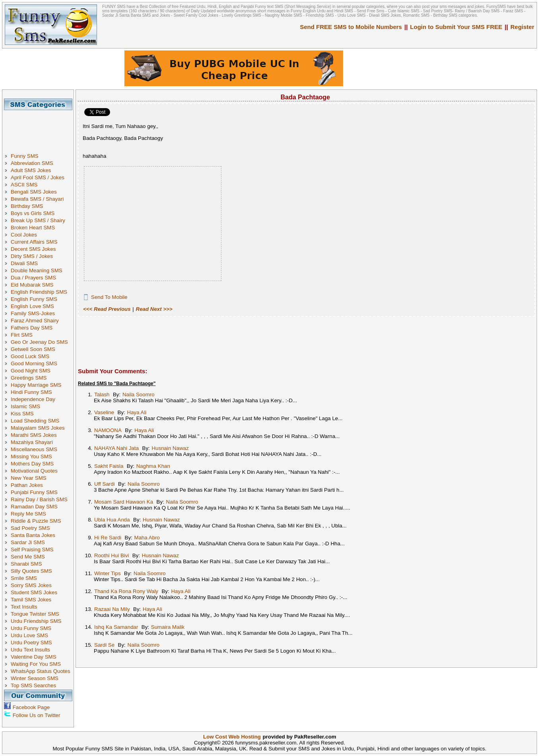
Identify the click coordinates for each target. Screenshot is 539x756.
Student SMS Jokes (34, 592)
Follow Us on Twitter (37, 715)
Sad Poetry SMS (30, 528)
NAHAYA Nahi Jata (116, 448)
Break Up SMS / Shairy (38, 220)
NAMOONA (108, 430)
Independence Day (33, 399)
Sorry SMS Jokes (31, 585)
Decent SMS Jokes (33, 249)
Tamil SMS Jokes (31, 600)
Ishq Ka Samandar (116, 627)
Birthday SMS (27, 206)
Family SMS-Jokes (33, 313)
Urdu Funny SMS (31, 628)
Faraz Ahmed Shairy (35, 321)
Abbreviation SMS (32, 163)
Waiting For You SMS (36, 664)
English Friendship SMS (39, 292)
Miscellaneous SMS (34, 449)
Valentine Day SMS (34, 657)
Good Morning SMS (34, 363)
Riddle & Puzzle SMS (36, 521)
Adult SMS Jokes (31, 170)
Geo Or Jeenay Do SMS (39, 342)
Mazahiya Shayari (32, 442)
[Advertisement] (41, 128)
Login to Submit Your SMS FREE (456, 27)
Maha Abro (147, 538)
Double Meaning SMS (37, 270)
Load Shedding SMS (35, 421)
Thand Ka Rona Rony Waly (126, 591)
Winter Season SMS (35, 678)
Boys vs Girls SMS (33, 213)
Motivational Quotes (34, 471)
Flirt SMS (22, 335)
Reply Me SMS (28, 514)
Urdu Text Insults (30, 650)
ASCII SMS (24, 185)
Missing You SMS (31, 457)
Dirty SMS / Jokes (32, 256)
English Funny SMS (34, 299)
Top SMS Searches (33, 685)
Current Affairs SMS (34, 242)
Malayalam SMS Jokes (38, 428)
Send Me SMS (28, 557)
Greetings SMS (29, 378)
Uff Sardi (105, 484)
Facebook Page (31, 707)
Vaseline (104, 412)
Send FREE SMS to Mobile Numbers (351, 27)
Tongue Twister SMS (35, 614)
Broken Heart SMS (33, 228)
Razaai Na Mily (112, 609)
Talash (102, 394)
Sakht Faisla (109, 466)
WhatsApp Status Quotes (41, 671)
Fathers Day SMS (32, 328)
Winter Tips (108, 573)
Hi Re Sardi (108, 538)
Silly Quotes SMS (31, 571)
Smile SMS (24, 578)
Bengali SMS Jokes (34, 192)
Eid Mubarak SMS (32, 285)
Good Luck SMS (30, 356)
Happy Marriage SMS (36, 385)
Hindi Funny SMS (31, 392)
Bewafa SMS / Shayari (37, 199)
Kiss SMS (22, 414)
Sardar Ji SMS (28, 542)
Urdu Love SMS (29, 635)
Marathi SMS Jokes (34, 435)
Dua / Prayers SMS (33, 278)
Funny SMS (25, 156)
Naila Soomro (139, 394)
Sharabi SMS (26, 564)
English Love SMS (32, 306)
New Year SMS (29, 478)
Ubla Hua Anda (112, 520)
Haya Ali (137, 412)
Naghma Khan (153, 466)
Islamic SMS (25, 406)
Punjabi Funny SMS (34, 492)
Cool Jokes (24, 235)
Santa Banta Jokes (33, 535)
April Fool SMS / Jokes (38, 177)
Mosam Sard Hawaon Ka (124, 502)
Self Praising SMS (32, 550)
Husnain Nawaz (170, 448)
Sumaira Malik (168, 627)
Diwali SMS (24, 263)
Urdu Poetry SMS (31, 643)
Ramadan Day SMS (34, 507)
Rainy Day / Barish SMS (39, 499)
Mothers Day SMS (32, 464)
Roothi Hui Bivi (111, 555)
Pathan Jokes (27, 485)
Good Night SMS (31, 371)
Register (522, 27)
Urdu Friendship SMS (36, 621)
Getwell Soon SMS (33, 349)
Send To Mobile (109, 297)
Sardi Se (104, 645)
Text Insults (24, 607)
